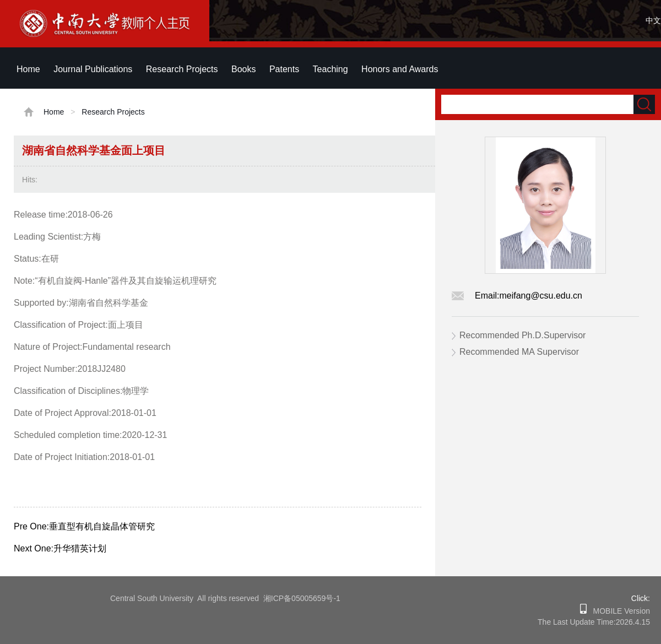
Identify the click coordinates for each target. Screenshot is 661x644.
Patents (284, 69)
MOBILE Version (618, 611)
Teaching (330, 69)
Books (243, 69)
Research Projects (182, 69)
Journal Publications (93, 69)
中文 (653, 20)
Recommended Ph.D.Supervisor (522, 335)
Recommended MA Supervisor (519, 352)
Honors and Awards (400, 69)
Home (28, 69)
